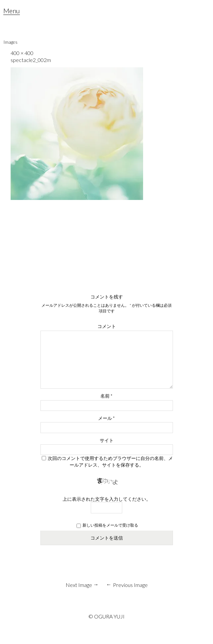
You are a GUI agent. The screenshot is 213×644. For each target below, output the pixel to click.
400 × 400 (22, 53)
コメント (107, 326)
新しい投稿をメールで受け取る (110, 525)
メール (106, 418)
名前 (106, 396)
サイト (107, 440)
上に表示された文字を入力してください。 (107, 499)
